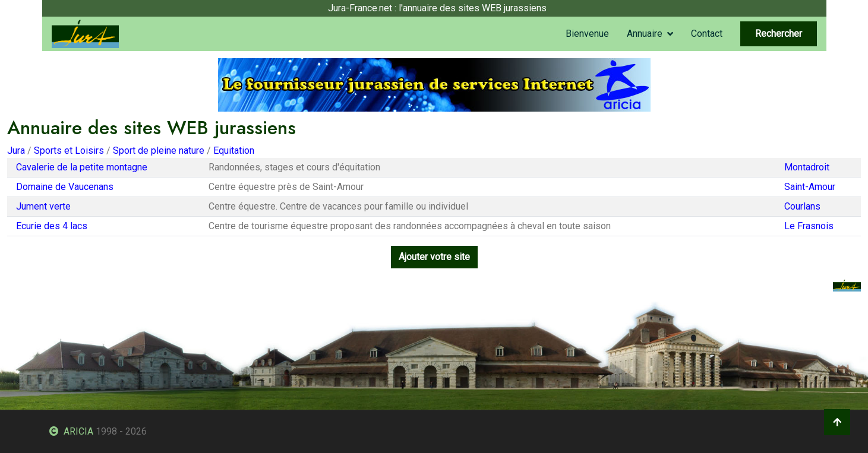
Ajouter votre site (434, 257)
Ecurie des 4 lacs (52, 226)
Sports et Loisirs (69, 151)
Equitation (234, 151)
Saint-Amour (810, 187)
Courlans (802, 206)
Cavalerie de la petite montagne (82, 167)
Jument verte (43, 206)
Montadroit (807, 167)
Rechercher (779, 34)
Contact (707, 34)
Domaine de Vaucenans (65, 187)
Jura (16, 151)
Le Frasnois (809, 226)
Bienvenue (587, 34)
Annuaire (645, 34)
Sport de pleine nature (159, 151)
